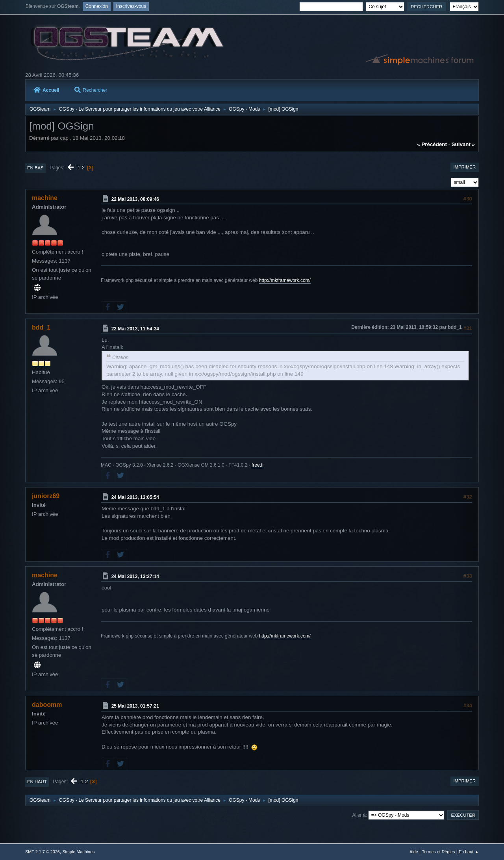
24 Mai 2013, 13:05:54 (135, 497)
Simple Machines (78, 852)
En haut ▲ (469, 852)
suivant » (463, 144)
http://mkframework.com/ (285, 280)
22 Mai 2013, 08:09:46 (135, 199)
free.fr (258, 465)
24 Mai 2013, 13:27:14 (135, 576)
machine (45, 198)
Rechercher (91, 90)
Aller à (359, 815)
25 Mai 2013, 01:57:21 (135, 706)
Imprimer (464, 167)
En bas (35, 168)
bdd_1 (41, 327)
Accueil (46, 90)
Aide (414, 852)
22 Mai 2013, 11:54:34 (135, 329)
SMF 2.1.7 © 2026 (43, 852)
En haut (37, 782)
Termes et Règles (438, 852)
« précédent (432, 144)
